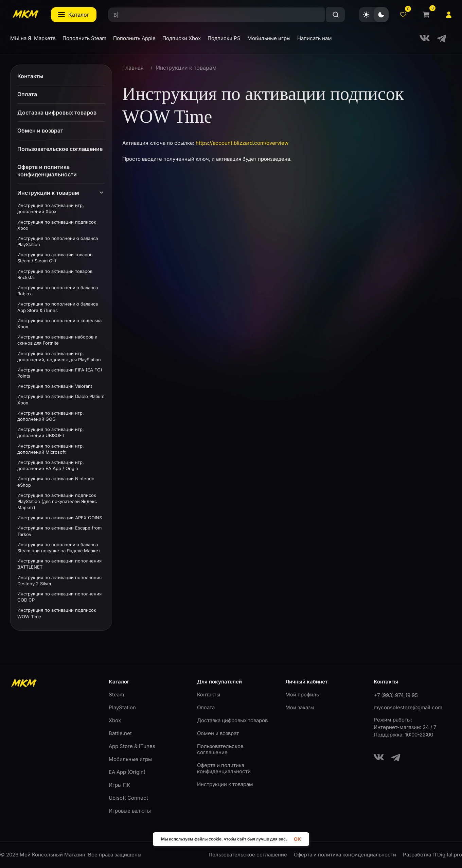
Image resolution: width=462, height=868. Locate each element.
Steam (116, 695)
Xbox (115, 720)
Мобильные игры (130, 759)
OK (297, 839)
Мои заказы (300, 707)
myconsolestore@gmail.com (408, 707)
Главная (133, 68)
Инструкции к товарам (186, 68)
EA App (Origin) (127, 772)
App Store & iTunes (132, 746)
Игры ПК (119, 785)
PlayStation (122, 707)
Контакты (209, 695)
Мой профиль (302, 695)
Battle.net (120, 733)
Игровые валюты (130, 811)
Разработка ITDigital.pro (432, 855)
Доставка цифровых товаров (232, 720)
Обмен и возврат (218, 733)
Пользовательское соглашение (220, 749)
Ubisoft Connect (128, 798)
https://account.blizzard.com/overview (242, 143)
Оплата (206, 707)
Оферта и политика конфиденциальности (224, 768)
